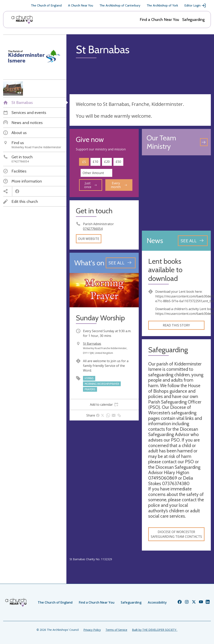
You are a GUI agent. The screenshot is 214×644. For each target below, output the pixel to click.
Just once (91, 185)
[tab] (104, 404)
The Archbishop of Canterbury (120, 5)
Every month (119, 185)
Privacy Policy (92, 630)
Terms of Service (116, 630)
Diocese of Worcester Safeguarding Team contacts (176, 534)
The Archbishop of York (162, 5)
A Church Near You (81, 5)
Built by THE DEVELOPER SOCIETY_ (155, 630)
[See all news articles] (193, 241)
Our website (89, 239)
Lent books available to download (165, 270)
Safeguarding (193, 20)
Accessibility (157, 602)
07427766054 (93, 229)
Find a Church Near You (159, 20)
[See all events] (121, 263)
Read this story (176, 325)
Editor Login (195, 6)
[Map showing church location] (176, 193)
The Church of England (46, 5)
